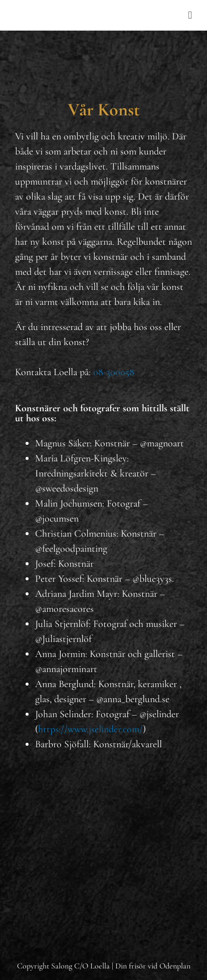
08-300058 (114, 372)
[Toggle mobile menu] (190, 15)
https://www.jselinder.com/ (90, 729)
